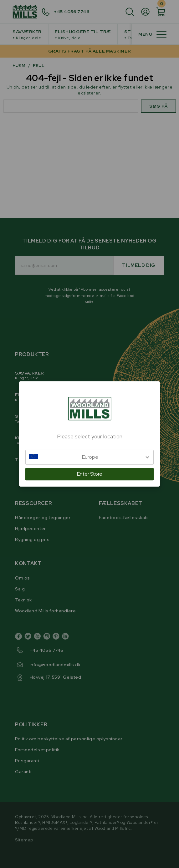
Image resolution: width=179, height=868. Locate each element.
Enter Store (90, 474)
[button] (89, 457)
